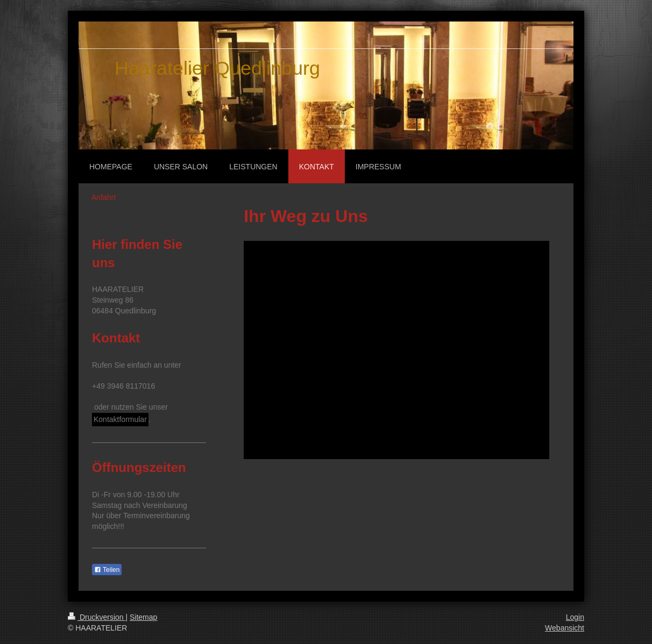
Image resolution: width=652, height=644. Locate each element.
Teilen (107, 570)
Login (575, 617)
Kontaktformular (120, 419)
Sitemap (143, 617)
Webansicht (565, 628)
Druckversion (97, 617)
